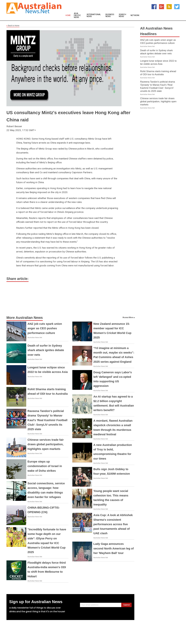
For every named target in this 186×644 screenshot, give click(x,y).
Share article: (18, 279)
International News (94, 15)
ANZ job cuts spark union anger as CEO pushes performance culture (45, 328)
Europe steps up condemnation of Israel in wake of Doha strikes (45, 466)
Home (68, 15)
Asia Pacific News (77, 15)
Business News (110, 15)
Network (135, 15)
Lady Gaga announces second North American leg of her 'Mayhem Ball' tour (114, 548)
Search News (122, 15)
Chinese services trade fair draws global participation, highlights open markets (46, 444)
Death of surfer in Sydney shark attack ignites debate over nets (46, 350)
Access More (128, 317)
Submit (127, 605)
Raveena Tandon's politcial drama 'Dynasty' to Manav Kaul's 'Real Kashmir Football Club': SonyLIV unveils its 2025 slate (47, 420)
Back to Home (13, 26)
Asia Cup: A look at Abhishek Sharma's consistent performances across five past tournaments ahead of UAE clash (113, 524)
